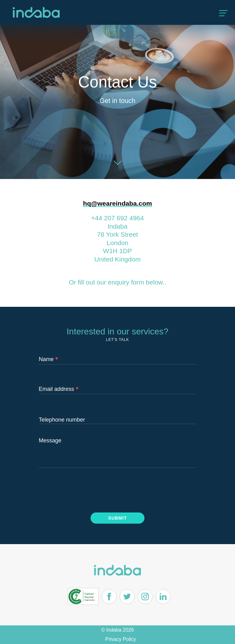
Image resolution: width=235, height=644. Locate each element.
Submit (117, 518)
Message (50, 441)
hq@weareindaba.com (117, 203)
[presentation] (86, 489)
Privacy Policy (121, 639)
